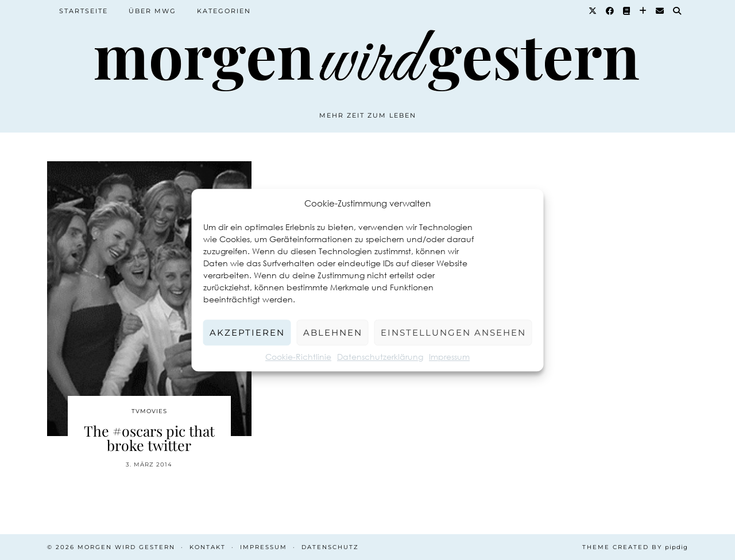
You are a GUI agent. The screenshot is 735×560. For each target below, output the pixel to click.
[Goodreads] (627, 11)
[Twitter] (593, 11)
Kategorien (224, 11)
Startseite (84, 11)
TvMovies (149, 411)
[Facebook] (610, 11)
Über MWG (152, 11)
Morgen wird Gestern (126, 547)
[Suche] (678, 11)
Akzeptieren (247, 332)
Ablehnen (333, 332)
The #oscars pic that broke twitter (149, 438)
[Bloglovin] (643, 11)
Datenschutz (330, 547)
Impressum (449, 357)
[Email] (660, 11)
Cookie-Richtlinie (298, 357)
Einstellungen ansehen (453, 332)
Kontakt (208, 547)
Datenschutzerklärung (380, 357)
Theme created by (635, 547)
